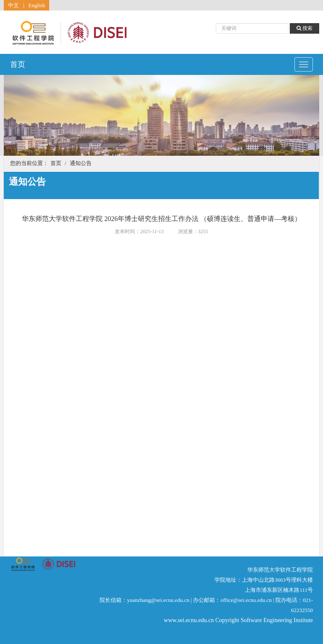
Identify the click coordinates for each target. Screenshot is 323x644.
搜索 (304, 28)
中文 (13, 5)
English (37, 5)
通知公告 (81, 163)
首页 (18, 64)
